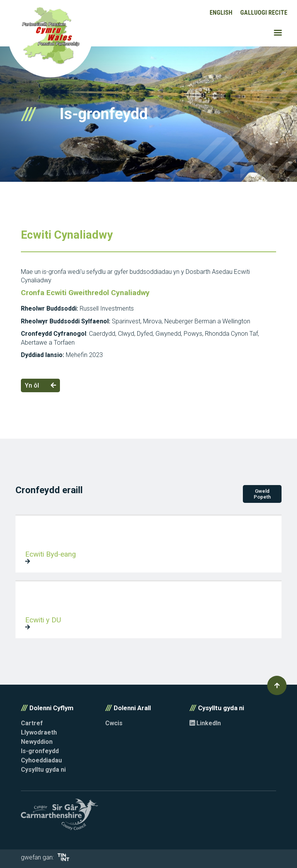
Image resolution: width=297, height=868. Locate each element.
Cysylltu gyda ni (43, 770)
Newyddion (37, 742)
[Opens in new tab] (63, 859)
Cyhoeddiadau (41, 760)
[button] (277, 685)
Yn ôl (40, 385)
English (221, 13)
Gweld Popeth (262, 494)
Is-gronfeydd (40, 751)
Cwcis (114, 723)
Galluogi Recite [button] (264, 13)
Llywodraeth (39, 732)
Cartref (32, 723)
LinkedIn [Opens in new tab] (205, 723)
